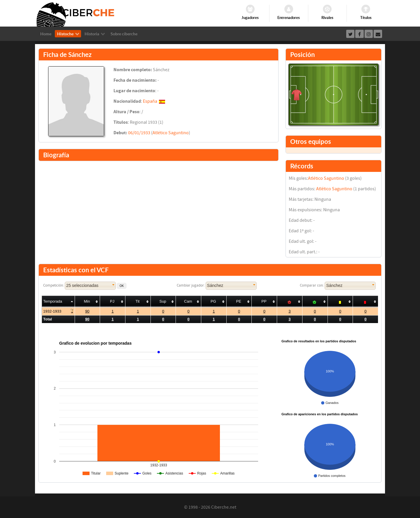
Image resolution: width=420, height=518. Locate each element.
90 (87, 311)
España (150, 101)
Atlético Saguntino (171, 133)
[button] (122, 286)
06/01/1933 (139, 133)
